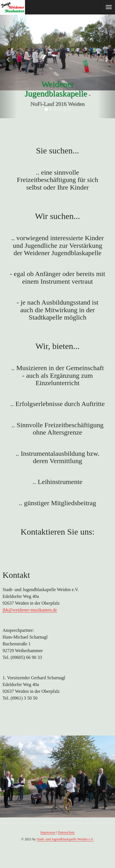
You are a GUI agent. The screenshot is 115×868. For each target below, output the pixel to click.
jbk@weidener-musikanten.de (30, 610)
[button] (9, 59)
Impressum (48, 832)
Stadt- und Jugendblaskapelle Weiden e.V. (65, 839)
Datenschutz (66, 832)
